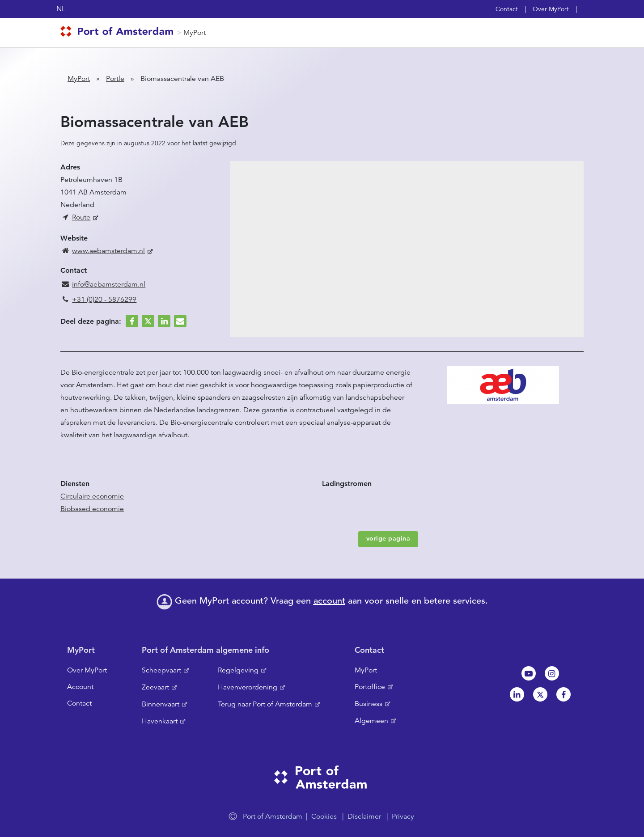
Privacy (403, 816)
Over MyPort (551, 9)
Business (369, 704)
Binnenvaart (161, 704)
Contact (507, 9)
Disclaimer (364, 816)
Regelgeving (238, 670)
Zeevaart (155, 687)
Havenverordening (248, 687)
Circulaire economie (92, 496)
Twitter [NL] (540, 694)
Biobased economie (92, 509)
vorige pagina (388, 538)
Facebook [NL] (563, 694)
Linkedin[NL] (517, 694)
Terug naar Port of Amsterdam (265, 704)
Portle (115, 79)
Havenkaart (160, 721)
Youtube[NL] (529, 673)
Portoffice (370, 687)
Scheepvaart (161, 670)
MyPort (195, 33)
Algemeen (371, 721)
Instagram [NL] (552, 673)
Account (80, 687)
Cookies (324, 816)
